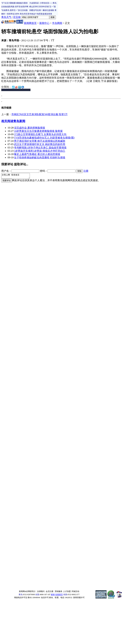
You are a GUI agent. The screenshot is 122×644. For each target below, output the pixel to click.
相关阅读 (7, 121)
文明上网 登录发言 (17, 176)
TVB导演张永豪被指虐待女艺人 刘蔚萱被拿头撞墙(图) (44, 138)
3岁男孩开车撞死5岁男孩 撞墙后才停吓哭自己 (40, 151)
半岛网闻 (57, 23)
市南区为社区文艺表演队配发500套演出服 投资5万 (39, 114)
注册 (86, 171)
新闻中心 (44, 23)
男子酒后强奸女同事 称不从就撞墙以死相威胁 (40, 141)
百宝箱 (17, 17)
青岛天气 (6, 17)
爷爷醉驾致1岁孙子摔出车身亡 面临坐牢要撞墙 (40, 148)
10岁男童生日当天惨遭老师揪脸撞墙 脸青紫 (38, 131)
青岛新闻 (19, 121)
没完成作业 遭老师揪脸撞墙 (30, 128)
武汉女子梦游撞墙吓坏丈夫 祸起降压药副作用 (40, 144)
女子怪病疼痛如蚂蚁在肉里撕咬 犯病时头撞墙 (40, 157)
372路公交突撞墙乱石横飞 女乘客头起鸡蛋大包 (40, 134)
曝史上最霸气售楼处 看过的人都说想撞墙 (37, 154)
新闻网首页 (30, 23)
